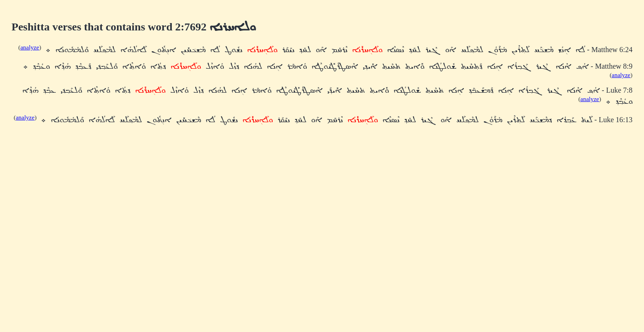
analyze (30, 47)
